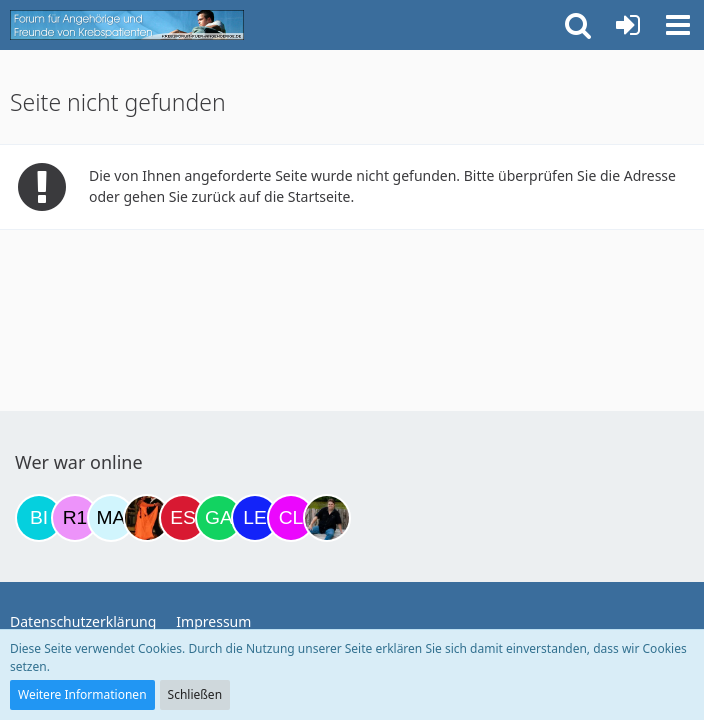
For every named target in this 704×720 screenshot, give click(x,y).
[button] (678, 25)
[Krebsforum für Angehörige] (127, 25)
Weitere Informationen (82, 694)
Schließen (195, 694)
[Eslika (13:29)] (183, 518)
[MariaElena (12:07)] (111, 518)
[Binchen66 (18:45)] (39, 518)
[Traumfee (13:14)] (147, 518)
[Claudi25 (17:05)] (291, 518)
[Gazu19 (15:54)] (219, 518)
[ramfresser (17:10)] (327, 518)
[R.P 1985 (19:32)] (75, 518)
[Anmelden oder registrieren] (628, 25)
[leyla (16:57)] (255, 518)
